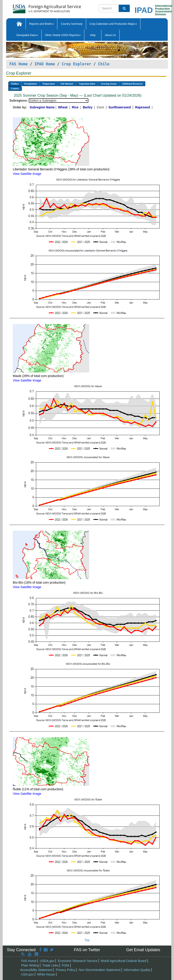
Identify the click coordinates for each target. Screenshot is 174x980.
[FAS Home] (36, 7)
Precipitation (30, 84)
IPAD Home (45, 64)
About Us (110, 35)
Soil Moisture (67, 84)
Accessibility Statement (36, 970)
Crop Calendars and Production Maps (113, 24)
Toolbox (15, 84)
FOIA (66, 965)
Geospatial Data (27, 35)
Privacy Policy (66, 970)
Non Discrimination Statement (99, 970)
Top (87, 940)
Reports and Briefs (41, 24)
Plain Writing (30, 965)
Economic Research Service (78, 961)
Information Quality (137, 970)
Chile (104, 64)
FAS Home (19, 64)
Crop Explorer (76, 64)
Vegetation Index (87, 84)
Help (93, 35)
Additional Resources (132, 84)
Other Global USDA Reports (63, 35)
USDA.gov (47, 961)
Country (15, 88)
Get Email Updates (143, 950)
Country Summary (72, 24)
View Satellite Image (27, 174)
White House (46, 974)
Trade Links (50, 965)
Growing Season (109, 84)
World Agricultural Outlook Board (124, 961)
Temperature (49, 84)
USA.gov (28, 974)
